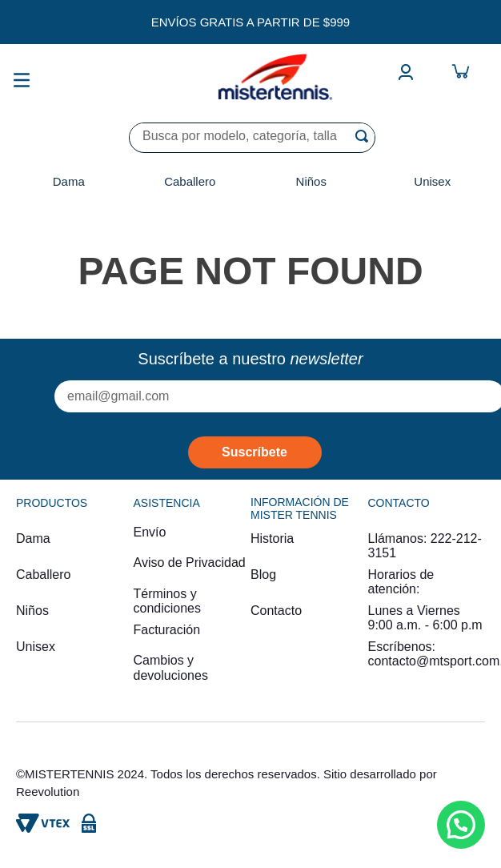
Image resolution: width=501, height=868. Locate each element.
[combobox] (252, 138)
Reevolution (48, 792)
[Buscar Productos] (365, 136)
